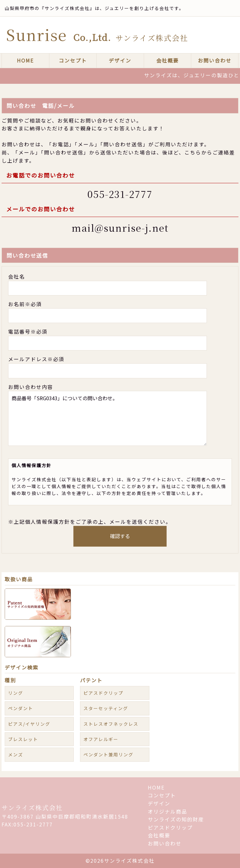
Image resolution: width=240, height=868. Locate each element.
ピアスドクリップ (103, 693)
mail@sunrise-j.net (120, 228)
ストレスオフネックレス (111, 724)
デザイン (120, 60)
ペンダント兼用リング (108, 754)
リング (16, 693)
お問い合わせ (215, 60)
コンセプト (73, 60)
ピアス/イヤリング (29, 724)
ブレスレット (23, 739)
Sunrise (97, 35)
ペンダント (21, 708)
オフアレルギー (101, 739)
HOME (25, 60)
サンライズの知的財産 (176, 819)
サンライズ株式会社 (32, 807)
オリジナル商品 (167, 811)
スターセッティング (106, 708)
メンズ (16, 754)
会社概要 (167, 60)
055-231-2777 (120, 194)
